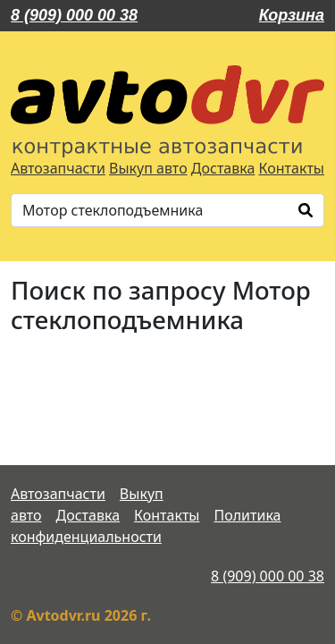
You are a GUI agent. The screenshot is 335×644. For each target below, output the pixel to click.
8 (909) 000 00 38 (74, 15)
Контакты (292, 168)
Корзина (292, 15)
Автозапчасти (58, 168)
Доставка (223, 168)
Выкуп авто (148, 168)
